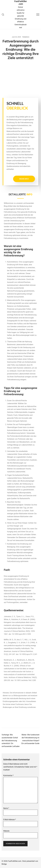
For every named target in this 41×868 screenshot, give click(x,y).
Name (6, 808)
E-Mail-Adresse (10, 820)
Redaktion (26, 37)
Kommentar (8, 775)
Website (6, 831)
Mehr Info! (24, 179)
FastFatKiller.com (21, 3)
